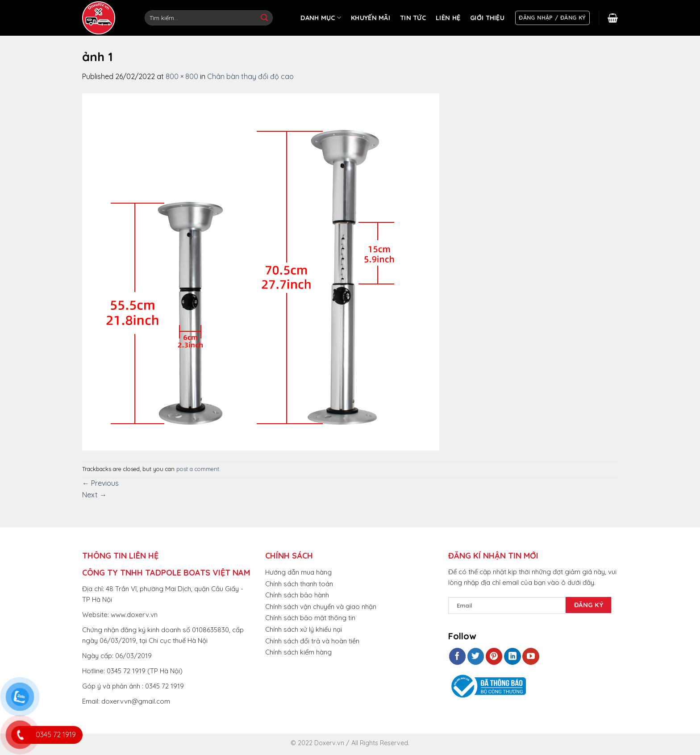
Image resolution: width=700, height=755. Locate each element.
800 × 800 (182, 76)
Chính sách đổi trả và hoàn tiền (312, 641)
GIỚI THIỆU (487, 18)
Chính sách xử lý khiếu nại (304, 629)
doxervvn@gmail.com (136, 701)
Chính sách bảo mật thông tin (310, 618)
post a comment (198, 469)
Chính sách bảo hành (297, 595)
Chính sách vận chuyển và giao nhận (321, 607)
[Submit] (264, 18)
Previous (100, 483)
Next (94, 495)
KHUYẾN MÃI (371, 18)
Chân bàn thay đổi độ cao (250, 76)
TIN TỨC (413, 18)
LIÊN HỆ (448, 18)
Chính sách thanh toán (299, 584)
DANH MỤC (321, 18)
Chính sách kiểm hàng (298, 652)
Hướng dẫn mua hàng (298, 572)
